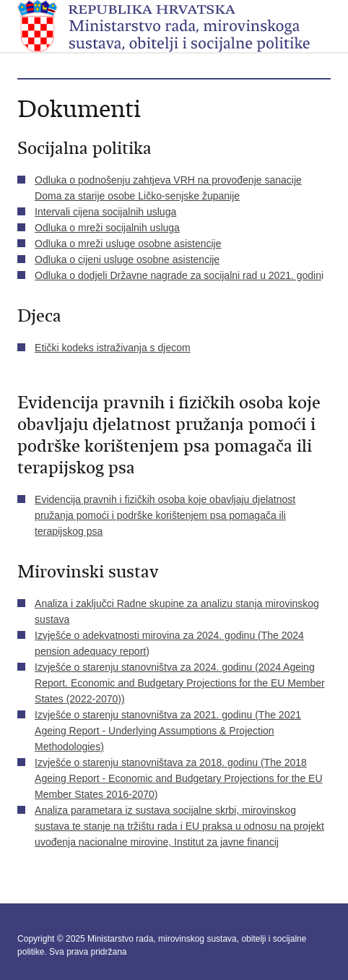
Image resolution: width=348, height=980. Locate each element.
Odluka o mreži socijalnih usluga (107, 228)
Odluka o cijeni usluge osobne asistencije (127, 259)
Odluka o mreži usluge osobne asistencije (128, 244)
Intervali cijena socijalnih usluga (105, 212)
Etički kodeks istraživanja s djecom (113, 348)
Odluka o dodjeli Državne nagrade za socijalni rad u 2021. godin (178, 275)
